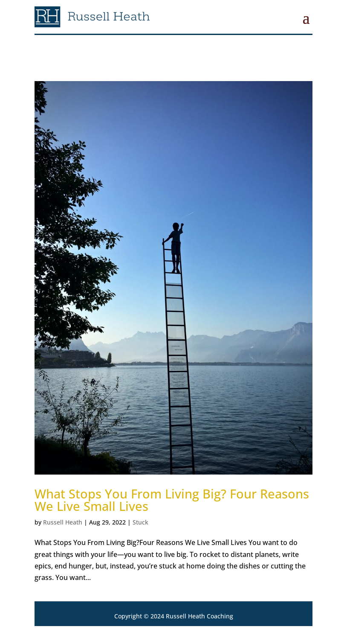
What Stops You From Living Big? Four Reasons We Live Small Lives (172, 500)
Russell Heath (63, 522)
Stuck (140, 522)
